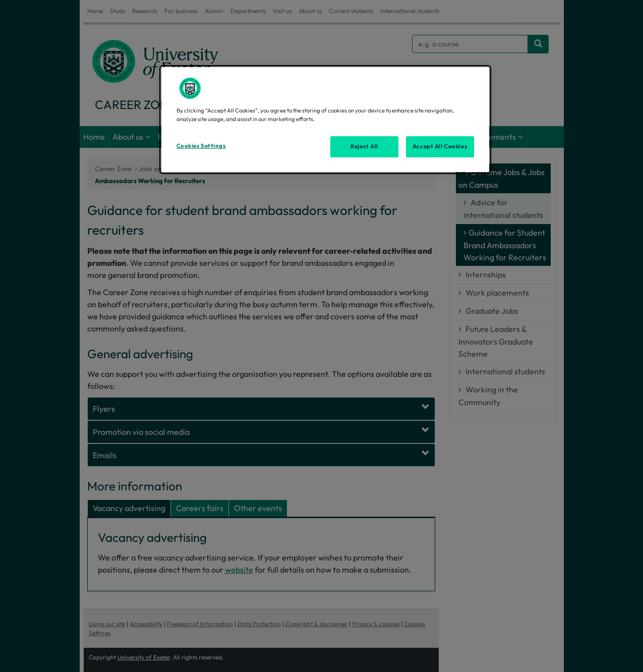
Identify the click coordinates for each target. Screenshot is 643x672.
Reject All (364, 146)
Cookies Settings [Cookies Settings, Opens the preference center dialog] (201, 146)
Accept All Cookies (440, 146)
